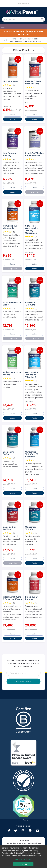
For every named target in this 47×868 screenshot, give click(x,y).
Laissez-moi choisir (23, 859)
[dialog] (23, 857)
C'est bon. (23, 864)
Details (12, 115)
